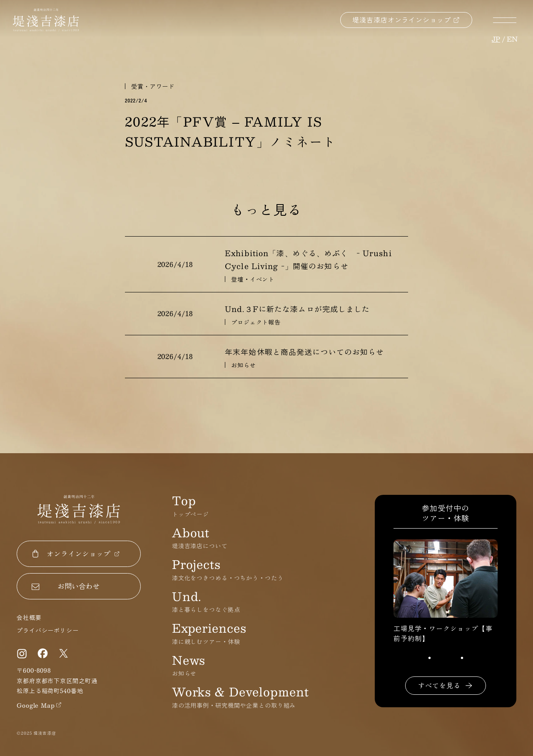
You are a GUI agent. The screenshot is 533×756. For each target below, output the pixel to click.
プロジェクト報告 (256, 322)
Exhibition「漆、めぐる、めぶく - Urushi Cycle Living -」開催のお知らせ (308, 260)
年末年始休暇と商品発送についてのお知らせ (305, 352)
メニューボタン (505, 20)
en (512, 39)
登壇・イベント (253, 279)
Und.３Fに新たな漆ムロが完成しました (298, 309)
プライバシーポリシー (48, 630)
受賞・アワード (153, 86)
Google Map (36, 705)
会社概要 (29, 617)
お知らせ (244, 365)
